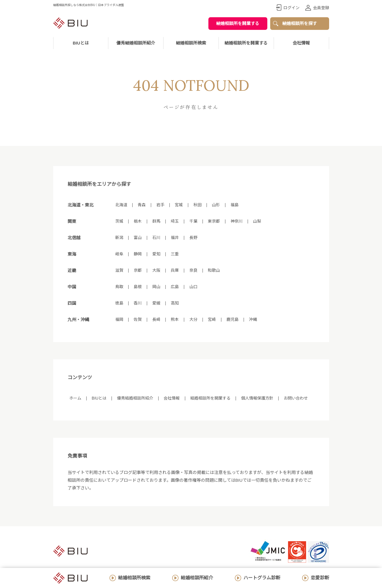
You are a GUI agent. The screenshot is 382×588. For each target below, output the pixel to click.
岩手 (160, 205)
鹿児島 (233, 319)
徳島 (119, 303)
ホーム (75, 398)
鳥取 (119, 287)
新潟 (119, 238)
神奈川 (237, 221)
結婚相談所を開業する (238, 23)
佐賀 (138, 319)
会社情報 (301, 43)
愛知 (156, 254)
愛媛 (156, 303)
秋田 (197, 205)
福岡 (119, 319)
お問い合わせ (296, 398)
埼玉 (175, 221)
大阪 (156, 270)
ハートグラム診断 (262, 578)
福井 (175, 238)
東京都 (214, 221)
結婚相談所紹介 (197, 578)
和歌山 (214, 270)
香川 (138, 303)
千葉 (193, 221)
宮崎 (212, 319)
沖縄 (253, 319)
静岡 (138, 254)
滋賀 (119, 270)
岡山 (156, 287)
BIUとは (99, 398)
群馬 (156, 221)
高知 (175, 303)
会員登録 (321, 8)
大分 (193, 319)
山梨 (257, 221)
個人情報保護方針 (257, 398)
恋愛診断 (320, 578)
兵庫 (175, 270)
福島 (235, 205)
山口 (193, 287)
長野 (193, 238)
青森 (142, 205)
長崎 (156, 319)
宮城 (179, 205)
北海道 (121, 205)
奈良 (193, 270)
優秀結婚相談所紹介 (136, 43)
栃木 (138, 221)
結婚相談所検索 (134, 578)
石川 (156, 238)
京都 (138, 270)
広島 (175, 287)
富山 (138, 238)
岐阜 (119, 254)
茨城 (119, 221)
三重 (175, 254)
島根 (138, 287)
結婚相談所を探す (300, 23)
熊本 (175, 319)
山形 (216, 205)
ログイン (291, 8)
